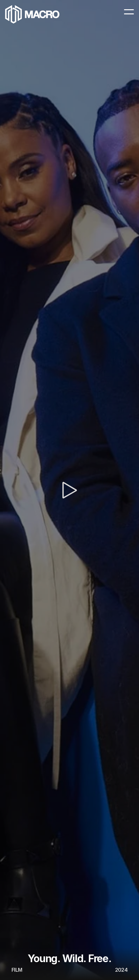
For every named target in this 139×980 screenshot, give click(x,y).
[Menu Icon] (129, 12)
